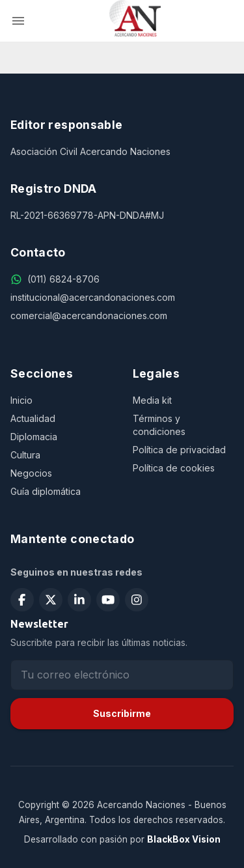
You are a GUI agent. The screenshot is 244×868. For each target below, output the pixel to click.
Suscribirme (122, 713)
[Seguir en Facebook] (22, 600)
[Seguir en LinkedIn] (79, 600)
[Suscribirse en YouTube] (108, 600)
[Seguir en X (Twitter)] (51, 600)
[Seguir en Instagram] (137, 600)
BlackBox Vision (184, 839)
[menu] (18, 21)
